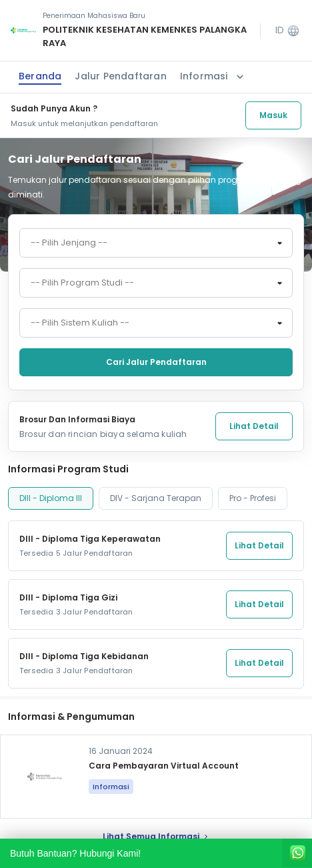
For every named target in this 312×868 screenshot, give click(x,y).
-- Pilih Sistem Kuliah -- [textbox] (80, 323)
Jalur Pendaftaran (120, 76)
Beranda (40, 76)
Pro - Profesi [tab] (253, 498)
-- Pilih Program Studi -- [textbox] (82, 283)
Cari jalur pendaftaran (156, 362)
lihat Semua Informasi (156, 836)
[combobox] (156, 243)
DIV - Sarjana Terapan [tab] (156, 498)
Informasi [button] (213, 76)
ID (288, 30)
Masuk (273, 115)
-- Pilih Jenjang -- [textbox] (69, 243)
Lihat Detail (254, 426)
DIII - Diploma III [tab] (51, 498)
